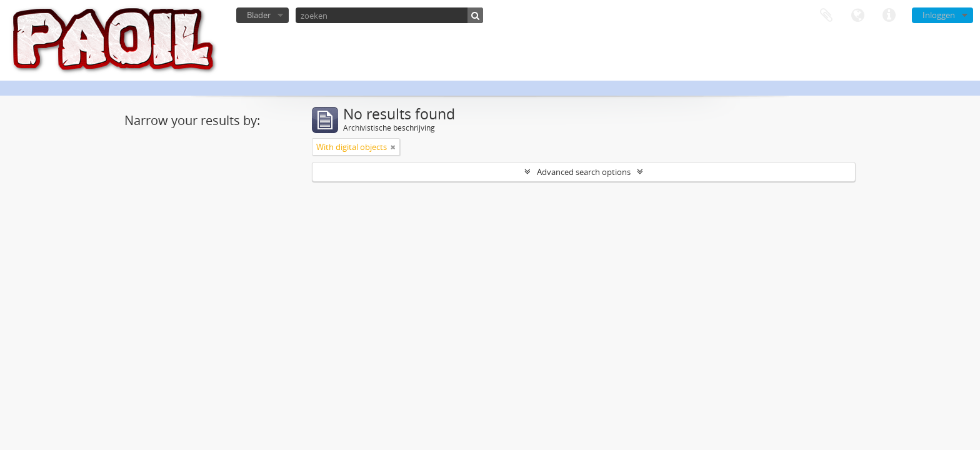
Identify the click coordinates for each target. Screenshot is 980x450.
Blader (259, 15)
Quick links (889, 16)
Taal (857, 16)
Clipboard (826, 16)
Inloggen (939, 15)
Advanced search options (584, 172)
